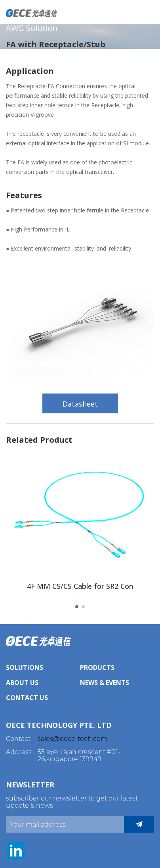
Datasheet (80, 404)
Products (97, 667)
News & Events (105, 683)
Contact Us (27, 698)
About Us (22, 683)
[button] (77, 607)
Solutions (25, 667)
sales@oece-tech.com (72, 739)
